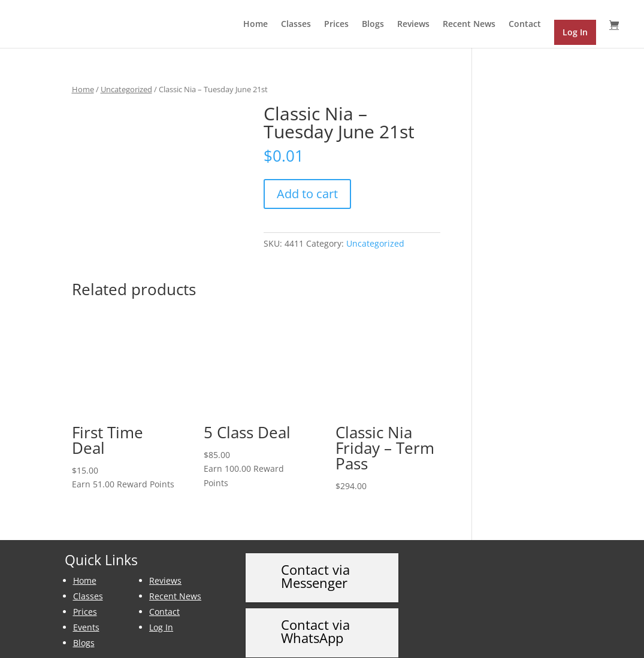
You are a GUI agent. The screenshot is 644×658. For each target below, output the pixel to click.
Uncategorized (126, 89)
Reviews (413, 25)
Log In (161, 613)
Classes (296, 25)
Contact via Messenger (315, 562)
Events (86, 613)
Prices (336, 25)
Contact (525, 25)
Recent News (469, 25)
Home (256, 25)
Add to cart (307, 194)
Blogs (373, 25)
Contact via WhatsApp (315, 618)
